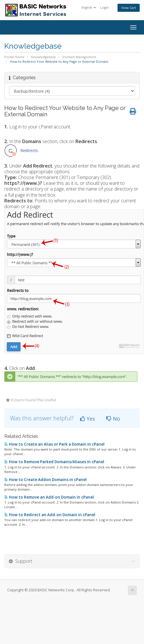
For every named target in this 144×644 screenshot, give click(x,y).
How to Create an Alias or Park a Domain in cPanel (54, 444)
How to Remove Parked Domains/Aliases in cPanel (54, 462)
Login (105, 7)
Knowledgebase (43, 57)
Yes (88, 419)
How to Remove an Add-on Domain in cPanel (49, 497)
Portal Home (14, 57)
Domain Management (79, 57)
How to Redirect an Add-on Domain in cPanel (50, 515)
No (113, 419)
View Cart (129, 8)
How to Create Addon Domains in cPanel (46, 480)
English (89, 7)
